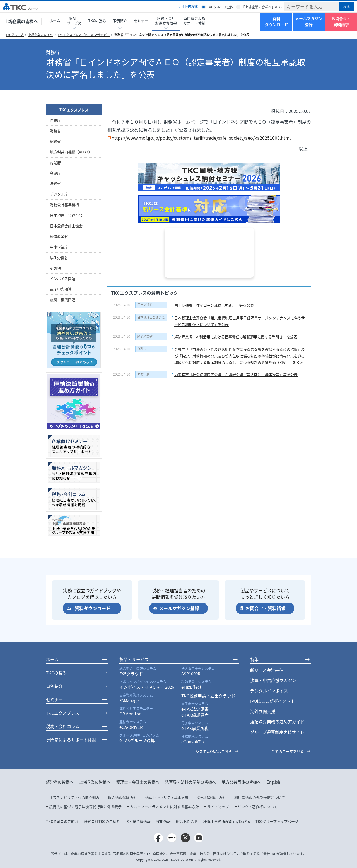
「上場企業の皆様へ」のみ (262, 7)
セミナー (141, 20)
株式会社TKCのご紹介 (102, 821)
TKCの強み (97, 20)
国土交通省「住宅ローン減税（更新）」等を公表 (214, 305)
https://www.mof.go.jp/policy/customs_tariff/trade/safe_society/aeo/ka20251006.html (201, 138)
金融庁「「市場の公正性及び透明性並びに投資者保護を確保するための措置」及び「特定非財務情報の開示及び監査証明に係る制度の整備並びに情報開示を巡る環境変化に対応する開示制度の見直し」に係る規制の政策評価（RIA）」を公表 (240, 356)
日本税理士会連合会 (151, 317)
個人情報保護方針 (122, 797)
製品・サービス (134, 659)
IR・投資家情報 (138, 821)
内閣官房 (143, 374)
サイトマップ (218, 807)
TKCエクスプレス (74, 110)
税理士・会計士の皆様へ (138, 782)
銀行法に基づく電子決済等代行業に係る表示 (85, 807)
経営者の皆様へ (60, 782)
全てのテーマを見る (288, 751)
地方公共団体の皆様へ (241, 782)
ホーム (55, 20)
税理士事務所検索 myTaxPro (227, 821)
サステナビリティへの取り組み (74, 797)
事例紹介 (54, 686)
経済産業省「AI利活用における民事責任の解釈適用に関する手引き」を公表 (236, 337)
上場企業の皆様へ (21, 21)
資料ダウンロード (276, 21)
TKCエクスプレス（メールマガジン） (84, 35)
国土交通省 (145, 305)
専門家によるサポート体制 (194, 21)
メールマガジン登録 (309, 21)
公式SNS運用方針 (212, 797)
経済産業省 (145, 336)
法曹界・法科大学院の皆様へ (190, 782)
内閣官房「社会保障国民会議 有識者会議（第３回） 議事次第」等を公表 (236, 375)
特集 (254, 659)
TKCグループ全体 (220, 7)
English (273, 782)
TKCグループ (15, 35)
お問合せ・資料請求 (341, 21)
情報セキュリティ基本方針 (167, 797)
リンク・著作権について (258, 807)
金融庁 (142, 349)
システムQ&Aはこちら (214, 751)
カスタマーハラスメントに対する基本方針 (164, 807)
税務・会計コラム (63, 726)
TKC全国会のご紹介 (62, 821)
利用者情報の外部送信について (260, 797)
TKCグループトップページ (277, 821)
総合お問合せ (187, 821)
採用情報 (163, 821)
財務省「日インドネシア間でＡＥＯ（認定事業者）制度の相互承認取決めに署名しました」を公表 (182, 35)
